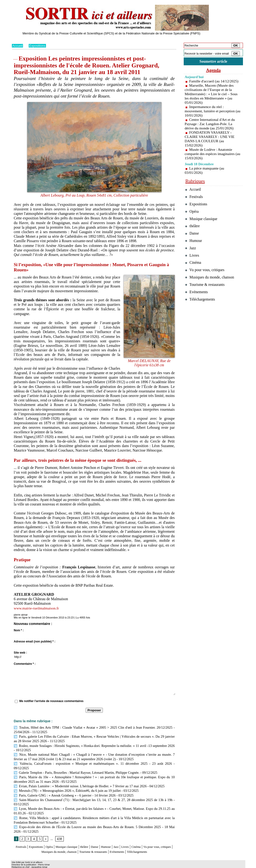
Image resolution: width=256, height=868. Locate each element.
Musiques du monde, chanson (80, 843)
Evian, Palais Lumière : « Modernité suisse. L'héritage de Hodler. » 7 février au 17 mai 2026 (78, 779)
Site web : (20, 653)
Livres (148, 838)
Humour (125, 838)
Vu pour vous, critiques (206, 279)
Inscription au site (58, 865)
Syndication (39, 865)
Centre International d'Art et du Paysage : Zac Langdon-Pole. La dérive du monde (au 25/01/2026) (211, 125)
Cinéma (161, 838)
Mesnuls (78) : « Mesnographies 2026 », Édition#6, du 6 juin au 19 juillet (65, 784)
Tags (73, 865)
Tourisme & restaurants (123, 843)
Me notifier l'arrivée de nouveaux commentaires (51, 701)
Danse (111, 838)
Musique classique (77, 838)
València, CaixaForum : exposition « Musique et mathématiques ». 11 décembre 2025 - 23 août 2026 (83, 762)
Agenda (213, 71)
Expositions (38, 46)
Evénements (153, 843)
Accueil (18, 46)
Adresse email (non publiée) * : (34, 642)
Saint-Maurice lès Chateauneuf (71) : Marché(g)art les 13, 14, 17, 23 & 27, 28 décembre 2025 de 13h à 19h (93, 792)
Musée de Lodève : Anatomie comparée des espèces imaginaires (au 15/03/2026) (211, 154)
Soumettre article (213, 62)
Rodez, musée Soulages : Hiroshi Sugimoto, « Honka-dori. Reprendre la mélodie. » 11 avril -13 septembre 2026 (93, 745)
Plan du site (18, 865)
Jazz (137, 838)
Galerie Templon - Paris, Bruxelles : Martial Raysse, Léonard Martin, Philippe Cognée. (75, 766)
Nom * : (19, 630)
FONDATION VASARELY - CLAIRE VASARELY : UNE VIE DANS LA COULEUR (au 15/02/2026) (210, 139)
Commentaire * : (25, 664)
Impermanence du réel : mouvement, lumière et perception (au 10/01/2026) (211, 112)
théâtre (99, 838)
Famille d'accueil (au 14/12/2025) (215, 82)
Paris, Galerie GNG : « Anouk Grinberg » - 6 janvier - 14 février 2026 (63, 788)
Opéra (56, 838)
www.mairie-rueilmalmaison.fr (37, 608)
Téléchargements (94, 847)
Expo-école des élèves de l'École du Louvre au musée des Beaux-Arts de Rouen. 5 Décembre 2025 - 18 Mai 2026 (93, 818)
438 (59, 830)
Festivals (21, 838)
